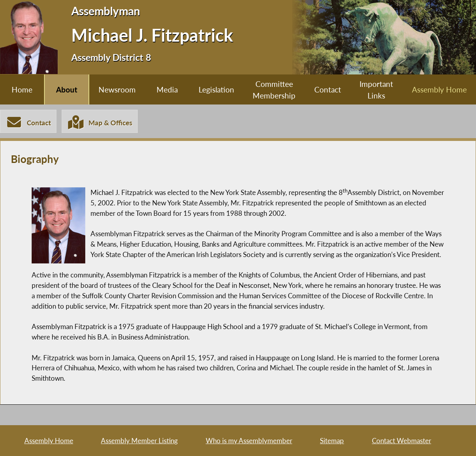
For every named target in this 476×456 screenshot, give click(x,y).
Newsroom (117, 89)
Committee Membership (274, 90)
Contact (328, 89)
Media (167, 89)
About (67, 89)
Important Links (376, 90)
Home (22, 89)
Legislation (216, 89)
